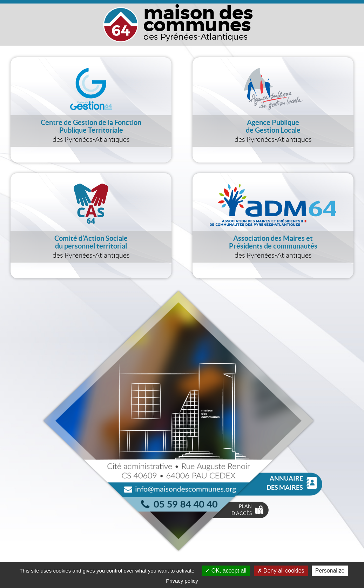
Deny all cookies (281, 571)
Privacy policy (182, 581)
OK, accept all (226, 571)
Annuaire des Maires (292, 483)
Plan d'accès (247, 510)
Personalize (330, 571)
